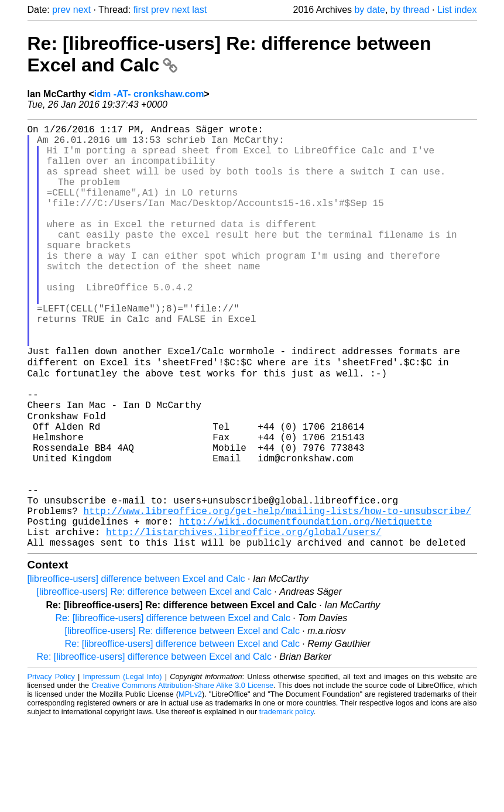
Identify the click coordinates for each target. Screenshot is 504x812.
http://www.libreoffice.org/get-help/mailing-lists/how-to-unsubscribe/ (277, 595)
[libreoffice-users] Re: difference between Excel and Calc (154, 683)
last (199, 10)
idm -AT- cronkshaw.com (149, 94)
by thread (410, 10)
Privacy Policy (51, 768)
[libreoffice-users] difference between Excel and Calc (136, 670)
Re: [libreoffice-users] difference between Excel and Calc (173, 709)
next (82, 10)
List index (457, 10)
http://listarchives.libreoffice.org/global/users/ (244, 621)
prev (61, 10)
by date (369, 10)
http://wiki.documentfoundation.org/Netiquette (306, 608)
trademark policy (287, 803)
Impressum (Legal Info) (123, 768)
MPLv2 (190, 785)
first (141, 10)
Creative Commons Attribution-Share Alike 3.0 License (182, 777)
